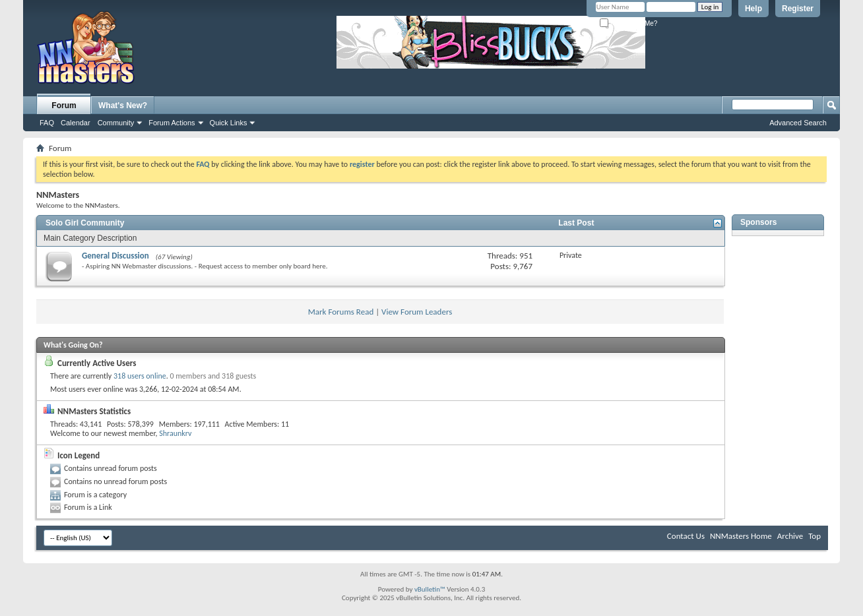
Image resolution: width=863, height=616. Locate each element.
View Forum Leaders (417, 312)
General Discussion (115, 256)
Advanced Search (798, 123)
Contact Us (686, 536)
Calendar (76, 123)
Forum (64, 106)
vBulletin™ (430, 589)
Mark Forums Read (341, 312)
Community (116, 123)
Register (798, 9)
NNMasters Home (741, 536)
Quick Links (229, 123)
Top (815, 536)
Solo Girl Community (85, 223)
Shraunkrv (175, 433)
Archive (790, 536)
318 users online (140, 376)
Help (753, 9)
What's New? (123, 106)
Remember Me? (628, 23)
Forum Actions (172, 123)
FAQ (47, 123)
